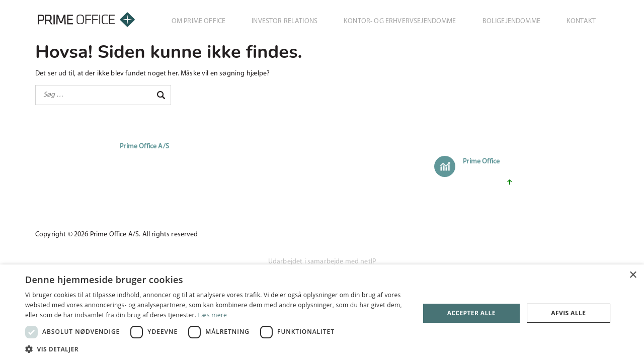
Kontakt (581, 21)
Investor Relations (285, 21)
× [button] (633, 275)
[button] (217, 349)
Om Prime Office (198, 21)
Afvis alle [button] (568, 313)
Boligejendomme (511, 21)
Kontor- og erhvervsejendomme (400, 21)
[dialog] (322, 313)
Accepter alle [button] (471, 313)
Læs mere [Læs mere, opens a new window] (213, 315)
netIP (368, 262)
